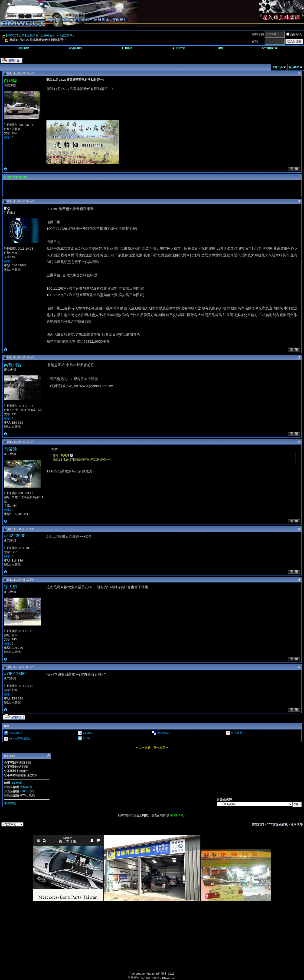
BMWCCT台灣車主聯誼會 (22, 36)
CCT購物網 (270, 48)
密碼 (255, 41)
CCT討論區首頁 (277, 824)
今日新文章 (178, 48)
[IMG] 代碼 (27, 791)
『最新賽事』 (67, 36)
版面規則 (10, 803)
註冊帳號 (24, 48)
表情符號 (26, 787)
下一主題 (159, 748)
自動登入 (294, 35)
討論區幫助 (75, 48)
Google (87, 733)
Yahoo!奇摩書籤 (19, 738)
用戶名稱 (258, 34)
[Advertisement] (113, 942)
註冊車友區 (48, 36)
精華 (7, 137)
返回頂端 (297, 824)
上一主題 (145, 748)
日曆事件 (127, 48)
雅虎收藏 (237, 733)
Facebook (15, 733)
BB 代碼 (16, 783)
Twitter (87, 738)
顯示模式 (294, 67)
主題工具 (278, 67)
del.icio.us (163, 733)
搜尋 (221, 48)
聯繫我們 (258, 824)
